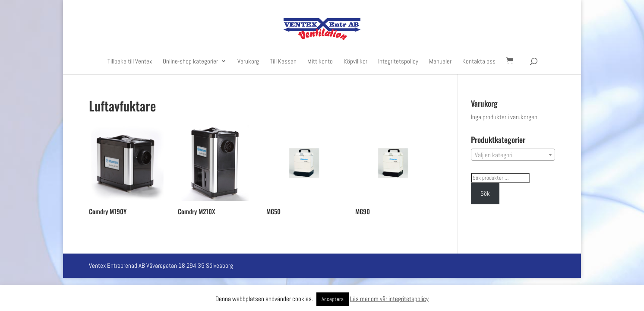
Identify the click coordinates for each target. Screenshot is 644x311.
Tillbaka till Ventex (130, 62)
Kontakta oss (479, 62)
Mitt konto (320, 62)
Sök (485, 193)
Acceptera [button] (333, 299)
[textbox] (513, 155)
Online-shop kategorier (190, 62)
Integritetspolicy (398, 62)
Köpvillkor (355, 62)
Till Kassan (283, 62)
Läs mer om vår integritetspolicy (389, 299)
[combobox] (513, 155)
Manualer (440, 62)
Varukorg (248, 62)
